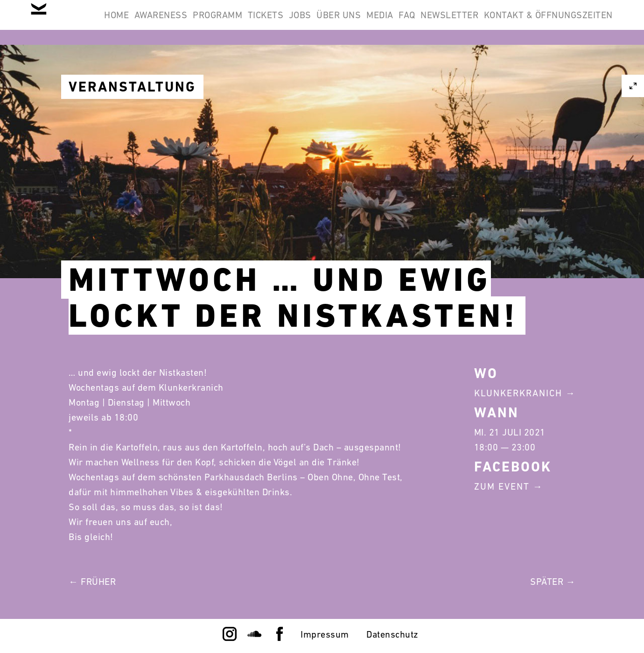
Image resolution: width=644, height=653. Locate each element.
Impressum (325, 634)
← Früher (92, 582)
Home (148, 22)
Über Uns (431, 22)
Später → (553, 582)
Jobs (380, 22)
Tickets (333, 22)
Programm (273, 22)
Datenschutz (392, 634)
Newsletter (578, 22)
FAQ (523, 22)
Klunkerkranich (518, 393)
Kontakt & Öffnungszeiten (542, 67)
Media (484, 22)
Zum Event (502, 486)
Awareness (205, 22)
